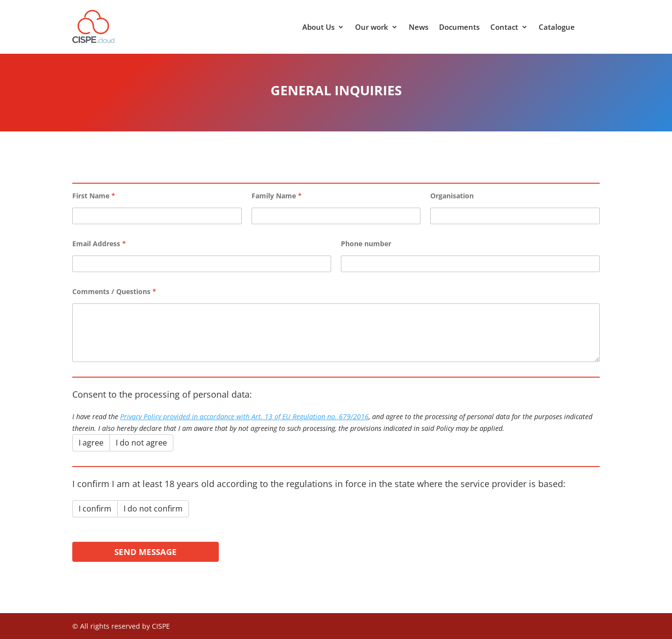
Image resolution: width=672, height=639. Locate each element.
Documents (459, 28)
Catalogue (557, 28)
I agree (91, 443)
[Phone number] (470, 264)
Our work (372, 28)
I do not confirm (153, 509)
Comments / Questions (114, 291)
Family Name (277, 196)
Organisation (452, 196)
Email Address (99, 244)
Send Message (146, 552)
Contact (504, 28)
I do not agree (141, 443)
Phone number (366, 244)
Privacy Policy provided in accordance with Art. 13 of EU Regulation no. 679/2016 (244, 416)
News (419, 28)
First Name (94, 196)
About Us (318, 28)
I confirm (95, 509)
